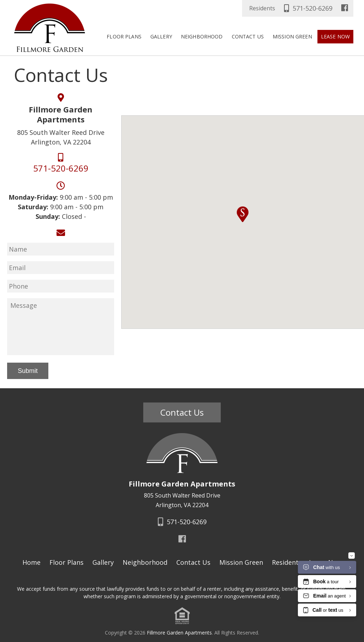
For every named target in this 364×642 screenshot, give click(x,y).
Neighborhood (202, 36)
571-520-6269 (307, 8)
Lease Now (335, 36)
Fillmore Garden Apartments (179, 630)
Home (31, 560)
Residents (262, 8)
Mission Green (292, 36)
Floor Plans (124, 36)
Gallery (161, 36)
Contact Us (248, 36)
